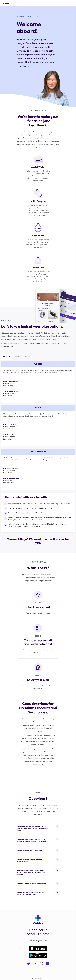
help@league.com (38, 940)
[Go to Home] (6, 3)
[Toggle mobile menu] (73, 3)
